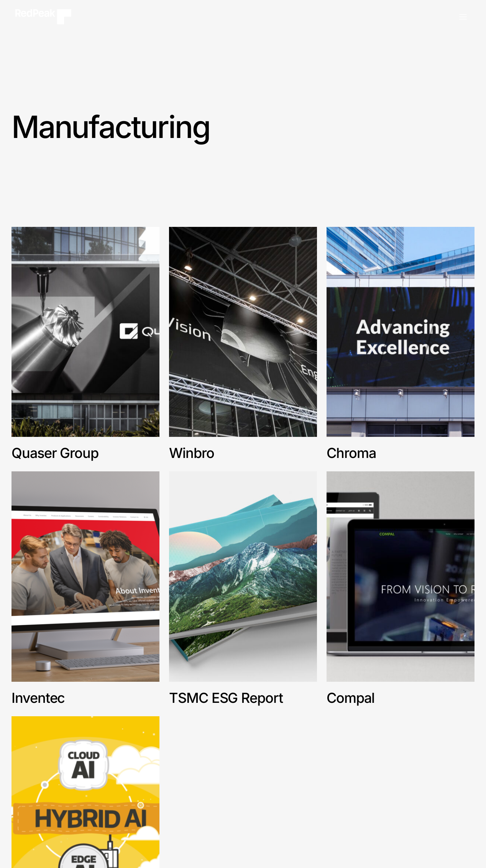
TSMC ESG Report (226, 698)
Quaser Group (55, 453)
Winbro (193, 453)
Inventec (38, 698)
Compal (351, 698)
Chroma (351, 453)
